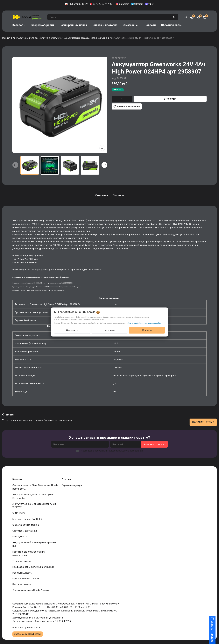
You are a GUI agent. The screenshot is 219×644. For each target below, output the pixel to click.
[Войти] (186, 17)
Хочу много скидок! (154, 444)
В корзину (170, 99)
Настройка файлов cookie (26, 628)
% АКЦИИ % (19, 513)
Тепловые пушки (22, 561)
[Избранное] (198, 17)
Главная (6, 38)
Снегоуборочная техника (26, 525)
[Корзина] (205, 17)
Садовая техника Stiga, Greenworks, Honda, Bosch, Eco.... (35, 487)
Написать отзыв (203, 422)
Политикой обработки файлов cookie (144, 323)
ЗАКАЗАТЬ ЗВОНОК (216, 632)
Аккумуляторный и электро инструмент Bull (34, 544)
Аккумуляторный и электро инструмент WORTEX (34, 506)
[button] (104, 165)
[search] (175, 17)
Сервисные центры (72, 485)
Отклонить (72, 330)
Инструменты (20, 537)
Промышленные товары (26, 579)
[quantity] (122, 99)
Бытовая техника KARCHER (27, 519)
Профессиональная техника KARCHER (33, 567)
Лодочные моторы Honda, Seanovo (32, 590)
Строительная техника (25, 531)
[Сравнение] (192, 17)
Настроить (109, 330)
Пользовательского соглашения (125, 451)
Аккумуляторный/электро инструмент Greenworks (37, 38)
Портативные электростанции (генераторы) (29, 554)
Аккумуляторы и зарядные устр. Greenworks (86, 38)
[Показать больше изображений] (102, 148)
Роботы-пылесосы (23, 573)
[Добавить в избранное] (127, 106)
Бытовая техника (22, 584)
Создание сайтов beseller (28, 634)
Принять (147, 330)
